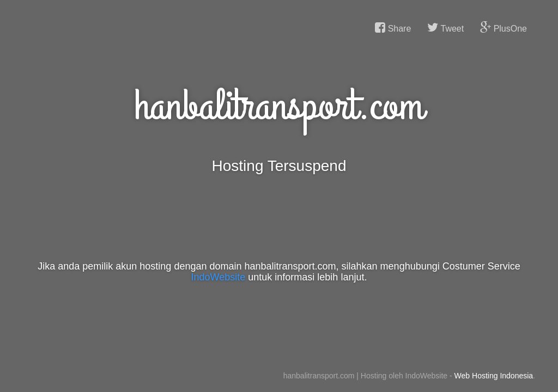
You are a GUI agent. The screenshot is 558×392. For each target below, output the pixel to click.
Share (393, 28)
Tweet (445, 28)
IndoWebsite (219, 277)
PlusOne (504, 28)
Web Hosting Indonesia (494, 376)
